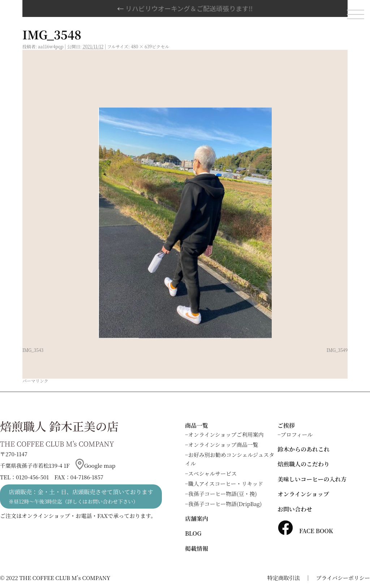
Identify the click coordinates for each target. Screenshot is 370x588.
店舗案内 (197, 519)
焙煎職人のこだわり (304, 464)
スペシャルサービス (213, 473)
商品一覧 (197, 425)
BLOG (193, 533)
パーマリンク (35, 381)
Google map (95, 465)
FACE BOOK (305, 531)
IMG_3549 (337, 350)
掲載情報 (197, 548)
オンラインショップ (303, 494)
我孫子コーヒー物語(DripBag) (225, 504)
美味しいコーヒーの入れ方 (312, 479)
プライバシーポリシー (343, 578)
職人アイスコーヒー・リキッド (226, 484)
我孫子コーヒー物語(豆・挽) (223, 494)
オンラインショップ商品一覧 (223, 445)
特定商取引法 (284, 578)
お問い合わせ (295, 509)
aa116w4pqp (51, 46)
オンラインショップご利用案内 (226, 434)
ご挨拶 (286, 425)
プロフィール (297, 434)
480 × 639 (141, 46)
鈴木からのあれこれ (304, 449)
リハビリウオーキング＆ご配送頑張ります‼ (185, 8)
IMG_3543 (33, 350)
